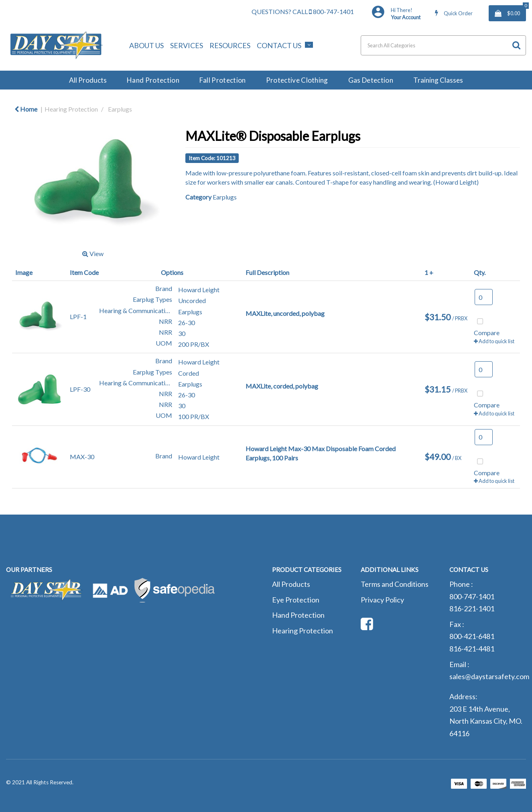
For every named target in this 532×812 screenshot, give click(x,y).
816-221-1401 (472, 608)
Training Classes (438, 80)
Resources (230, 45)
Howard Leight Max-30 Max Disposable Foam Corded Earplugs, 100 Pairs (321, 453)
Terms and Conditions (395, 584)
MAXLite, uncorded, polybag (285, 313)
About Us (146, 45)
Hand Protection (153, 80)
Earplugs (120, 109)
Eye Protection (296, 600)
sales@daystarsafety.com (489, 676)
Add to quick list (494, 341)
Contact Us (279, 45)
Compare (487, 326)
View (93, 253)
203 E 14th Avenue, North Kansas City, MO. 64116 (486, 721)
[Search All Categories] (443, 45)
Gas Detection (371, 80)
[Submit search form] (516, 45)
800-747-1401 (331, 11)
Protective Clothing (297, 80)
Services (187, 45)
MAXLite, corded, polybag (282, 386)
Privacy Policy (382, 600)
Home (26, 109)
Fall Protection (223, 80)
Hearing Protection (71, 109)
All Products (88, 80)
